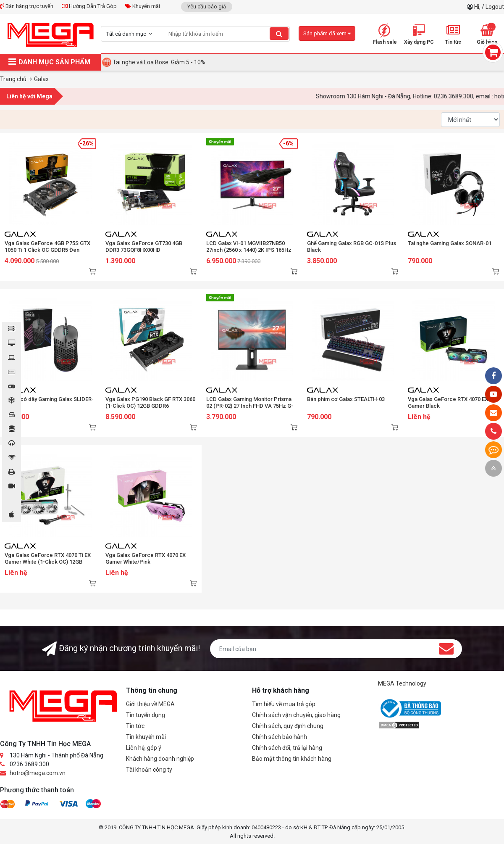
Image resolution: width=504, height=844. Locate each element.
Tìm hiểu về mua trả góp (284, 704)
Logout (495, 7)
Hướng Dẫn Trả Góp (89, 6)
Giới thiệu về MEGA (150, 704)
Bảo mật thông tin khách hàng (292, 759)
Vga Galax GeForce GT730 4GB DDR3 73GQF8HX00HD (144, 247)
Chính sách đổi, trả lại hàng (287, 748)
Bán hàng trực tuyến (27, 6)
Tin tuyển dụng (146, 715)
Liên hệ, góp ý (144, 748)
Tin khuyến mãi (146, 737)
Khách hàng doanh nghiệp (160, 759)
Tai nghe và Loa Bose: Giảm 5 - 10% (159, 62)
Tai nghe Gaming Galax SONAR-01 (450, 243)
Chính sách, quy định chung (288, 726)
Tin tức (135, 726)
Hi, (478, 7)
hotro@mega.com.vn (38, 773)
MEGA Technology (402, 683)
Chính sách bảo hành (280, 737)
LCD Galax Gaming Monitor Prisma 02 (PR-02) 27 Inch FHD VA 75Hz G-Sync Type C (250, 406)
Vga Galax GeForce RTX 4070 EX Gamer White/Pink (146, 558)
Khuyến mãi (143, 6)
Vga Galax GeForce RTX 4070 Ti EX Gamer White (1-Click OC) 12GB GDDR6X (48, 562)
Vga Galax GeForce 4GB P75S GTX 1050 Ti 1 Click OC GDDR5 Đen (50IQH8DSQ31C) (47, 250)
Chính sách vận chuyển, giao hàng (296, 715)
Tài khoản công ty (149, 770)
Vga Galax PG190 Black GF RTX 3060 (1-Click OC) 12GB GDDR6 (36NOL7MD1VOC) (150, 406)
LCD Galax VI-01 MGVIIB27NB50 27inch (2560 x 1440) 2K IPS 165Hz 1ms (249, 250)
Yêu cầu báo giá (207, 7)
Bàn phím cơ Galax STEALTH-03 (346, 399)
